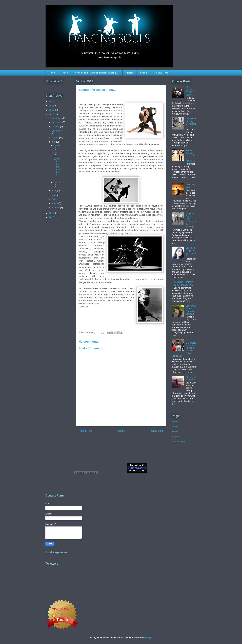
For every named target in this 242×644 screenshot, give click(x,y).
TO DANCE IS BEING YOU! (191, 91)
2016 (52, 102)
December (57, 118)
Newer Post (85, 431)
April (54, 199)
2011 (52, 213)
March (55, 203)
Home (52, 73)
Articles (129, 73)
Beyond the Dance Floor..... (57, 168)
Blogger (148, 637)
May (54, 195)
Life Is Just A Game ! (191, 378)
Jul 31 (57, 146)
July (54, 142)
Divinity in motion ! (190, 186)
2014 (52, 106)
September (57, 131)
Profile (65, 73)
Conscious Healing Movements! (191, 123)
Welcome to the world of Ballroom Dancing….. (97, 73)
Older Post (157, 431)
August (55, 138)
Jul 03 (57, 183)
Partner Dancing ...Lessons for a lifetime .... (190, 155)
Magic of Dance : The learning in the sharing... (191, 220)
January (56, 208)
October (56, 127)
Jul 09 (57, 152)
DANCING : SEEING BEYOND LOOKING (184, 283)
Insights (143, 73)
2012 (52, 114)
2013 (52, 110)
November (57, 122)
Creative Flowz (161, 73)
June (54, 190)
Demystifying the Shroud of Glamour (191, 310)
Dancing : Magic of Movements (191, 252)
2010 (52, 217)
